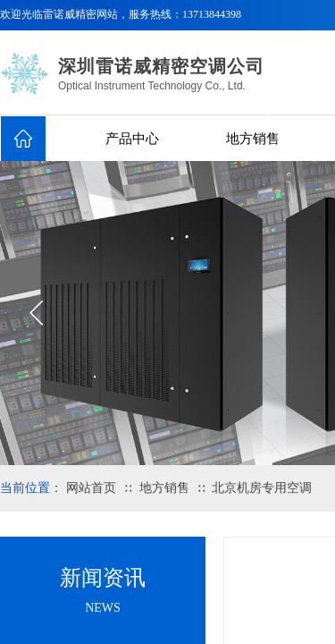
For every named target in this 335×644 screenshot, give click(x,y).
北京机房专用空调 (262, 488)
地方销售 (253, 139)
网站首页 (91, 488)
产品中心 (132, 139)
